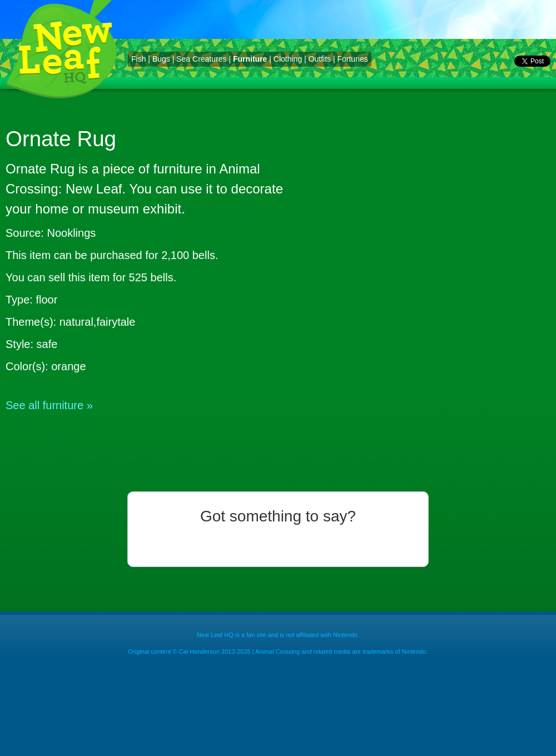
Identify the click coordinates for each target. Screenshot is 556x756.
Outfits (320, 59)
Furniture (250, 59)
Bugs (161, 59)
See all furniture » (49, 405)
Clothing (288, 59)
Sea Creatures (201, 59)
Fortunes (352, 59)
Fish (138, 59)
